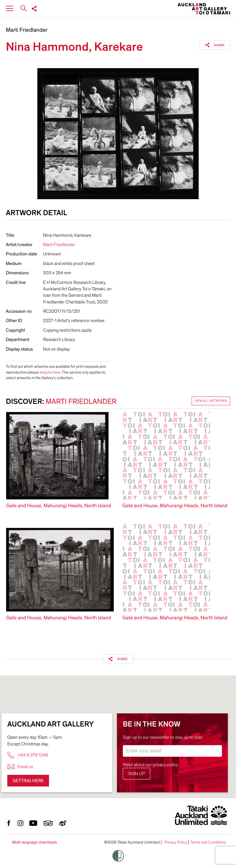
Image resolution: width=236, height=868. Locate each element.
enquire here (50, 372)
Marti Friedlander (27, 30)
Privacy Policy (176, 842)
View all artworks (211, 401)
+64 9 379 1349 (28, 755)
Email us (20, 767)
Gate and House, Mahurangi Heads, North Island (59, 506)
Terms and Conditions (208, 842)
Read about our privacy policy (151, 765)
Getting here (28, 781)
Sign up (137, 774)
